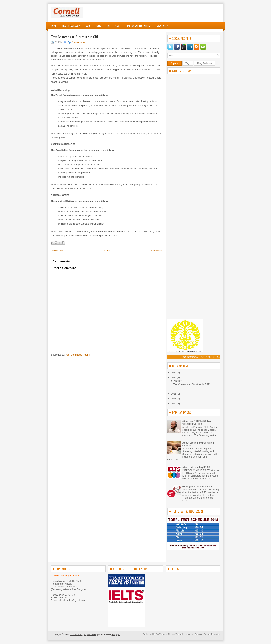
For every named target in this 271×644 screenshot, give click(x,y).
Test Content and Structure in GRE (75, 37)
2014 (174, 404)
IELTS (88, 26)
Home (54, 26)
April (177, 381)
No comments (79, 42)
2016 (174, 394)
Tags (188, 63)
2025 (174, 373)
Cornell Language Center (83, 634)
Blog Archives (205, 63)
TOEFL (98, 26)
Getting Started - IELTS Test (198, 486)
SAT (108, 26)
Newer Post (58, 251)
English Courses (72, 25)
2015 (174, 399)
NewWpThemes (159, 634)
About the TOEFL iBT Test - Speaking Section (198, 422)
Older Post (157, 251)
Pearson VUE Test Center (139, 26)
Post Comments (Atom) (78, 355)
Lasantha (189, 634)
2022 (174, 377)
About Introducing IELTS (196, 467)
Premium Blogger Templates (208, 634)
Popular (175, 63)
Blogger (116, 634)
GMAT (118, 26)
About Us (164, 25)
